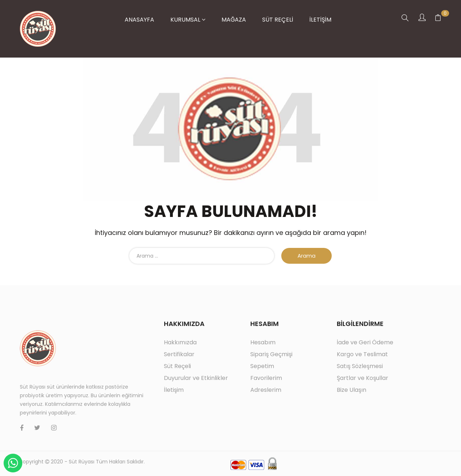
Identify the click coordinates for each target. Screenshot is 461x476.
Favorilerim (266, 378)
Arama (306, 256)
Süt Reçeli (177, 366)
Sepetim (262, 366)
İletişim (174, 390)
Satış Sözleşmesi (360, 366)
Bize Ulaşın (352, 390)
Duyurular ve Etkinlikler (196, 378)
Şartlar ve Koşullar (362, 378)
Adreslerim (266, 390)
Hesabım (263, 342)
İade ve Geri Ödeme (365, 342)
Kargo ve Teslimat (362, 354)
